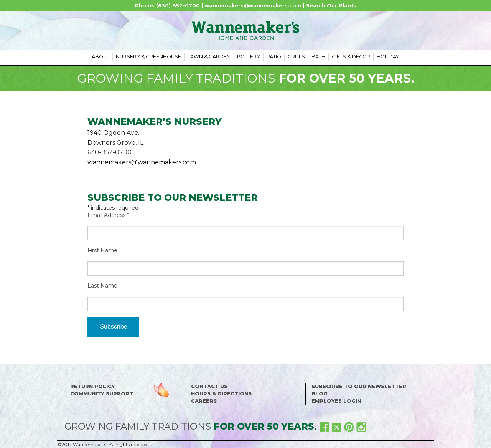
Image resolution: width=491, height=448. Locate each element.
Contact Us (209, 386)
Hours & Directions (221, 394)
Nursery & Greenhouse (148, 57)
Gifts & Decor (351, 57)
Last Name (102, 286)
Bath (318, 57)
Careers (204, 401)
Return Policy (93, 386)
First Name (102, 250)
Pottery (249, 57)
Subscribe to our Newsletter (359, 386)
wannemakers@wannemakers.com (253, 6)
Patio (274, 57)
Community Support (102, 394)
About (101, 57)
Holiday (388, 57)
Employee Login (336, 401)
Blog (320, 394)
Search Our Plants (331, 6)
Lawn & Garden (209, 57)
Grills (296, 57)
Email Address (108, 215)
